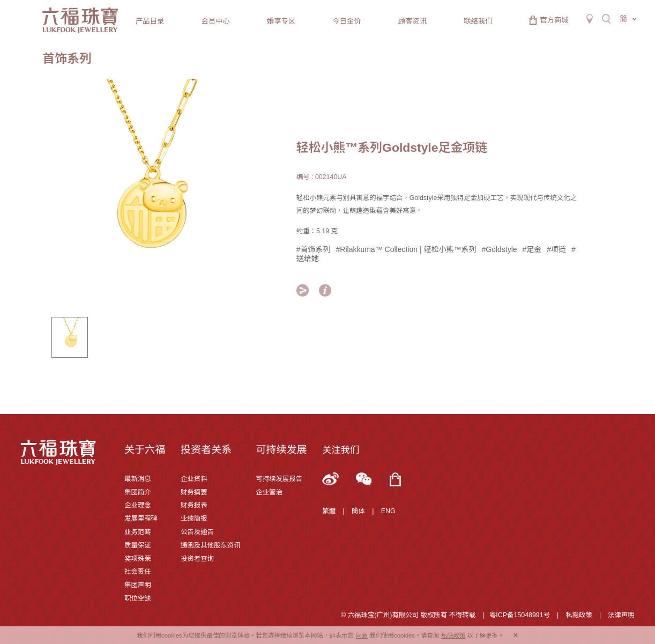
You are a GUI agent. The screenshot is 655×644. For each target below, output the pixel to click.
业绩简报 (194, 519)
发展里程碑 (141, 519)
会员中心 (215, 21)
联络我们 (478, 21)
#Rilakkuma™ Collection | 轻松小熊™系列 (406, 249)
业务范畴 (138, 532)
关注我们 (341, 450)
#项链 (556, 249)
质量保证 (138, 545)
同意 (362, 635)
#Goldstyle (499, 249)
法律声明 (621, 615)
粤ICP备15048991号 (520, 615)
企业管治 (269, 492)
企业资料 (194, 479)
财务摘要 (194, 492)
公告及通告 (197, 532)
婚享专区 (281, 21)
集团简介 (138, 492)
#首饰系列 (314, 249)
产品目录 (150, 21)
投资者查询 (197, 559)
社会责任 (138, 572)
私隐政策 (579, 615)
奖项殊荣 (138, 559)
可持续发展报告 (279, 479)
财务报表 (194, 505)
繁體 (329, 511)
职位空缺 (138, 598)
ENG (388, 511)
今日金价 (347, 21)
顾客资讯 (412, 21)
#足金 (532, 249)
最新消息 (138, 479)
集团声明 (138, 585)
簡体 (358, 511)
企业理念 (138, 505)
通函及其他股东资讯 (211, 545)
